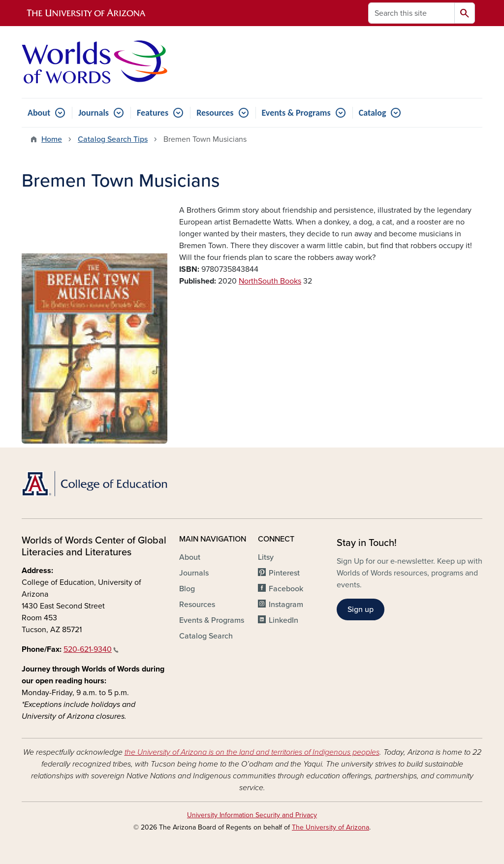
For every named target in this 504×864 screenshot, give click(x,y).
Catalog (373, 113)
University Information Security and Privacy (252, 815)
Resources (215, 113)
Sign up (361, 609)
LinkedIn (283, 620)
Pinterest (284, 573)
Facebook (286, 589)
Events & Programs (296, 113)
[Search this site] (411, 13)
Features (153, 113)
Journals (94, 113)
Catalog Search (206, 636)
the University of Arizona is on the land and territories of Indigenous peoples (252, 752)
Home (52, 139)
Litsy (266, 557)
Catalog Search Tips (113, 139)
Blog (187, 589)
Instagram (286, 605)
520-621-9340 (91, 649)
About (39, 113)
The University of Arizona (331, 827)
